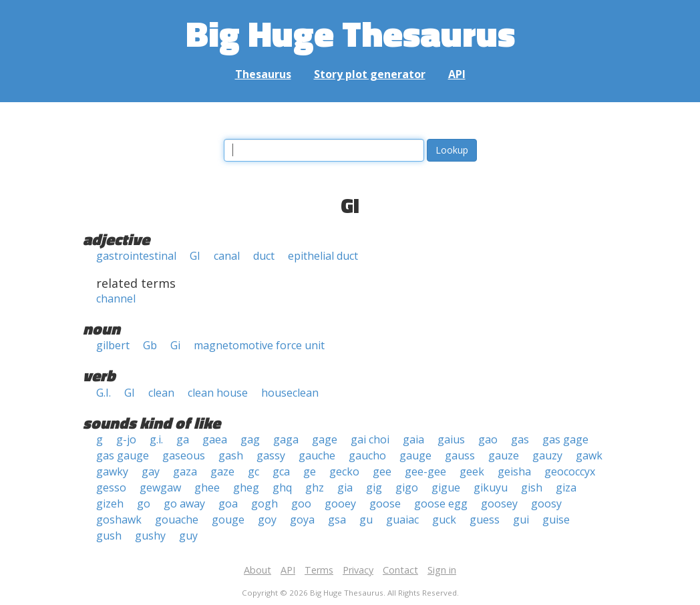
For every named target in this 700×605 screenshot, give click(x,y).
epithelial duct (323, 256)
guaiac (402, 520)
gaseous (184, 455)
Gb (150, 345)
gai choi (370, 439)
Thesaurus (263, 74)
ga (183, 439)
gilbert (113, 345)
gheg (246, 487)
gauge (415, 455)
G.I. (104, 393)
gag (250, 439)
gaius (451, 439)
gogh (265, 503)
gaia (413, 439)
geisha (514, 471)
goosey (499, 503)
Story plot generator (370, 74)
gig (374, 487)
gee (382, 471)
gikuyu (491, 487)
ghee (207, 487)
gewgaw (160, 487)
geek (472, 471)
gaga (286, 439)
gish (532, 487)
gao (488, 439)
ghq (282, 487)
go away (184, 503)
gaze (222, 471)
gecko (344, 471)
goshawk (119, 520)
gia (345, 487)
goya (302, 520)
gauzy (547, 455)
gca (281, 471)
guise (556, 520)
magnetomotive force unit (259, 345)
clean (161, 393)
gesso (111, 487)
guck (444, 520)
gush (109, 536)
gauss (460, 455)
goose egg (441, 503)
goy (267, 520)
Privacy (358, 570)
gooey (340, 503)
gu (366, 520)
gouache (177, 520)
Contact (400, 570)
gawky (112, 471)
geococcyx (570, 471)
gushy (150, 536)
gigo (407, 487)
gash (231, 455)
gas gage (565, 439)
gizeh (110, 503)
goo (301, 503)
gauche (317, 455)
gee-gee (425, 471)
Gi (175, 345)
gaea (215, 439)
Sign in (442, 570)
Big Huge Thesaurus (350, 33)
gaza (185, 471)
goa (228, 503)
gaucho (367, 455)
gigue (446, 487)
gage (325, 439)
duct (264, 256)
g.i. (156, 439)
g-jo (126, 439)
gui (521, 520)
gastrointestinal (136, 256)
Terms (319, 570)
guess (485, 520)
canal (227, 256)
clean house (218, 393)
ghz (315, 487)
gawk (589, 455)
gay (151, 471)
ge (310, 471)
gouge (228, 520)
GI (195, 256)
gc (253, 471)
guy (188, 536)
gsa (337, 520)
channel (116, 298)
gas (520, 439)
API (457, 74)
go (144, 503)
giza (566, 487)
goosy (546, 503)
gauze (504, 455)
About (257, 570)
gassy (271, 455)
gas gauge (123, 455)
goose (385, 503)
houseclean (290, 393)
